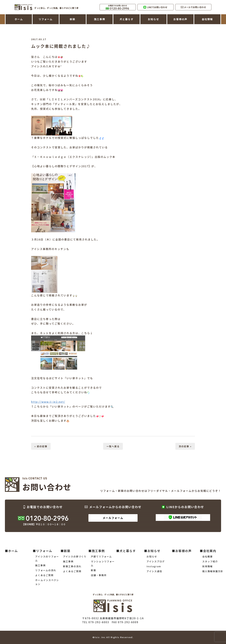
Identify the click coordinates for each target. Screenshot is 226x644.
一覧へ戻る (113, 446)
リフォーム (46, 19)
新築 (73, 19)
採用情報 (207, 566)
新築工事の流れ (72, 566)
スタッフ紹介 (210, 561)
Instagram (154, 566)
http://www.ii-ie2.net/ (48, 402)
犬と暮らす (127, 19)
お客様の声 (180, 19)
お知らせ (153, 19)
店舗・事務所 (99, 575)
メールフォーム (113, 518)
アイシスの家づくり (75, 556)
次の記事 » (185, 446)
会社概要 (207, 556)
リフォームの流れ (46, 570)
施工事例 (100, 19)
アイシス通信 (154, 571)
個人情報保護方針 (213, 571)
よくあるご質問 (44, 575)
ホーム (19, 19)
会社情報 (207, 19)
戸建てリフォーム (101, 556)
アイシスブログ (156, 561)
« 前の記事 (41, 446)
